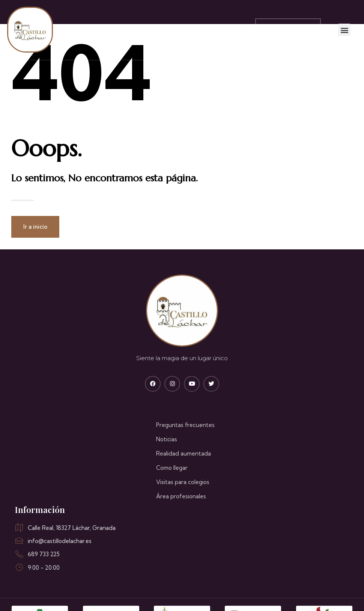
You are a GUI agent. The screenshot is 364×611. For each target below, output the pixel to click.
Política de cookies (263, 595)
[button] (347, 30)
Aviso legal (215, 595)
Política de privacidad (324, 595)
